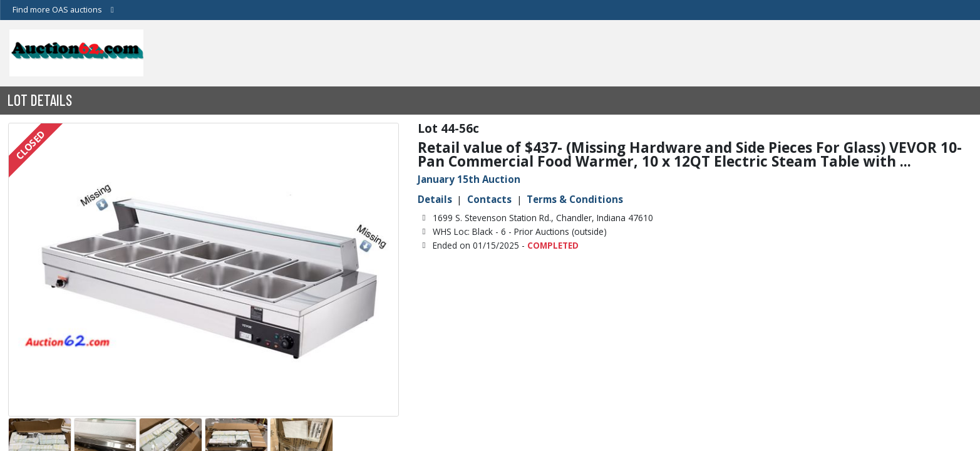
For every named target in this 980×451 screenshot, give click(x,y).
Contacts (489, 199)
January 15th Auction (469, 179)
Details (435, 199)
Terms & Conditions (575, 199)
